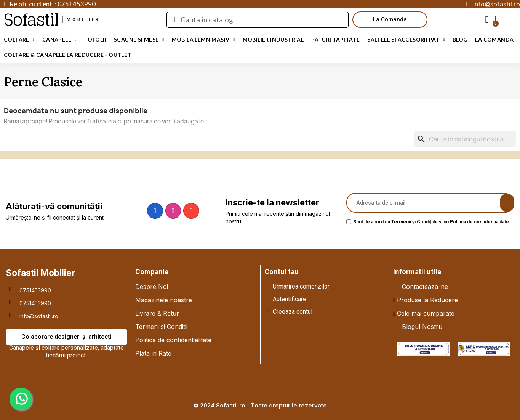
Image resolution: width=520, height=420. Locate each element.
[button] (390, 20)
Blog (460, 39)
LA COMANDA (494, 39)
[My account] (487, 20)
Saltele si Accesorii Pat (406, 40)
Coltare (19, 40)
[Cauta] (465, 139)
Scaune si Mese (139, 40)
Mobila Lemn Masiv (203, 40)
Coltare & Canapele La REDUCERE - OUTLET (68, 55)
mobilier (83, 20)
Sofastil (31, 20)
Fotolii (95, 39)
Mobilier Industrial (273, 39)
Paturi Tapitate (335, 39)
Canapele (59, 40)
